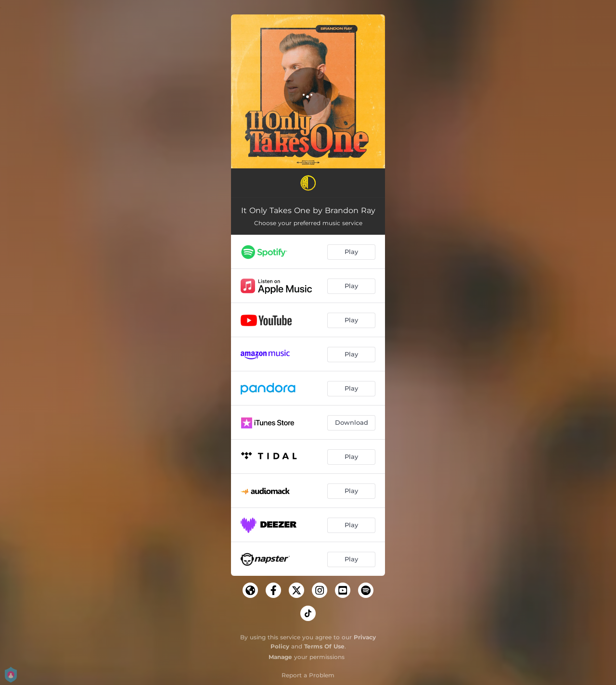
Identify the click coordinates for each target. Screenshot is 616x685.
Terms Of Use (324, 646)
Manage (280, 657)
